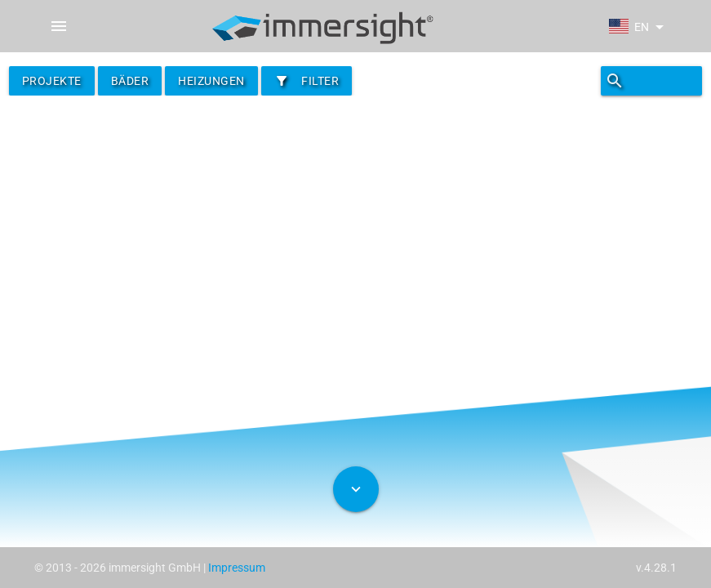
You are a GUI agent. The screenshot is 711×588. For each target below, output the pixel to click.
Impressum (237, 568)
